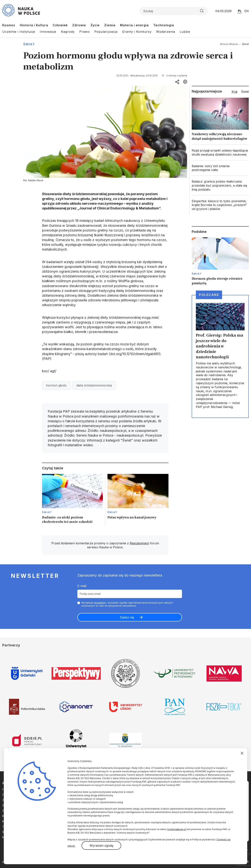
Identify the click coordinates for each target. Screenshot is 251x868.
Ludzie (185, 32)
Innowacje (48, 32)
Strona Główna (229, 44)
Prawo (85, 32)
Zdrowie (79, 25)
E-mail (82, 586)
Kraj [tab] (234, 92)
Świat (29, 44)
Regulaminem (139, 543)
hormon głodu (56, 385)
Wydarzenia (166, 32)
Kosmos (9, 25)
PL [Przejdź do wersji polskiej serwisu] (240, 11)
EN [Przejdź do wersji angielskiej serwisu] (247, 11)
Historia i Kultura (34, 25)
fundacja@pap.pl (177, 829)
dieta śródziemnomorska (94, 385)
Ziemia (110, 25)
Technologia (164, 25)
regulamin (100, 603)
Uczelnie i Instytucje (19, 32)
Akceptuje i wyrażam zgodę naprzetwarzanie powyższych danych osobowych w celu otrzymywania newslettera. (127, 604)
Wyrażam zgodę (101, 846)
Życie (95, 25)
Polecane (209, 295)
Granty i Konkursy (137, 32)
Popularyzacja (106, 32)
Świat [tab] (245, 92)
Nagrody (68, 32)
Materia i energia (134, 25)
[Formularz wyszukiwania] (174, 11)
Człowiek (60, 25)
